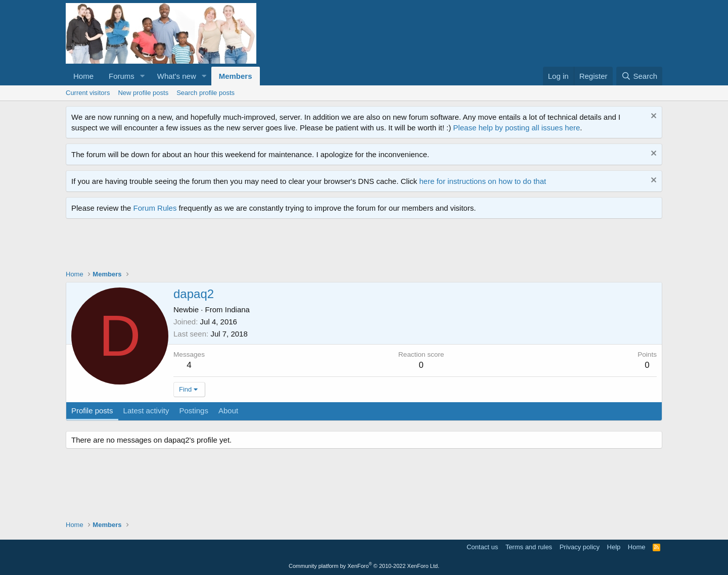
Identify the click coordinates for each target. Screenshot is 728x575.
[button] (143, 76)
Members (236, 76)
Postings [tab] (194, 411)
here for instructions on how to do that (483, 181)
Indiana (237, 309)
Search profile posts (206, 93)
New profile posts (143, 93)
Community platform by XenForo (364, 566)
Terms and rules (529, 547)
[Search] (639, 76)
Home (83, 76)
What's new (177, 76)
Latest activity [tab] (146, 411)
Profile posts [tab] (92, 411)
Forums (122, 76)
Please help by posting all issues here (516, 128)
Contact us (482, 547)
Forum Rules (155, 208)
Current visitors (88, 93)
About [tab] (228, 411)
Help (614, 547)
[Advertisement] (250, 247)
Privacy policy (580, 547)
